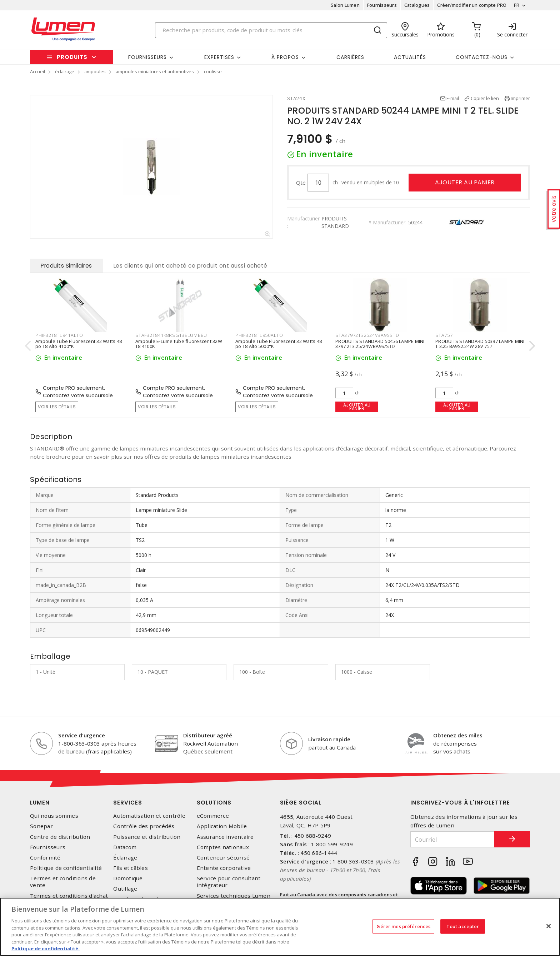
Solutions (214, 803)
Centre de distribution (60, 837)
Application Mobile (222, 826)
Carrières (350, 57)
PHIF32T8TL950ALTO (259, 335)
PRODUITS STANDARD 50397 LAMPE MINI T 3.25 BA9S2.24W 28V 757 (480, 344)
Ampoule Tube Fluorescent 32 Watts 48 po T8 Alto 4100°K (79, 344)
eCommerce (213, 816)
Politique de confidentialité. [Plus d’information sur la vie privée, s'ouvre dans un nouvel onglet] (46, 948)
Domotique (128, 878)
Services (128, 803)
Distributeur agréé (208, 735)
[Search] (271, 30)
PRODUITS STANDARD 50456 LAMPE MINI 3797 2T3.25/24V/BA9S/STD (380, 344)
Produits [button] (72, 57)
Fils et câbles (131, 868)
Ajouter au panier (465, 182)
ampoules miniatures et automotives (155, 71)
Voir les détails (57, 407)
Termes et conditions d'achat (69, 896)
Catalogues (417, 5)
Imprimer (520, 98)
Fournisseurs (382, 5)
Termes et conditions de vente (63, 882)
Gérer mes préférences (403, 926)
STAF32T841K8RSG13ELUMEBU (171, 335)
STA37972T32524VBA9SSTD (367, 335)
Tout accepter (463, 926)
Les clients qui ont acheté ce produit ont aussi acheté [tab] (191, 266)
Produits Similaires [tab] (66, 266)
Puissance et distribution (147, 837)
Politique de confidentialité (66, 868)
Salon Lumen (345, 5)
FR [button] (517, 5)
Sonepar (41, 826)
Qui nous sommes (54, 816)
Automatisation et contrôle (149, 816)
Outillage (125, 889)
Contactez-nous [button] (482, 57)
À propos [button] (285, 57)
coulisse (213, 71)
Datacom (125, 847)
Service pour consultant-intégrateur (230, 882)
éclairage (65, 71)
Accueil (37, 71)
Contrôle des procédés (144, 826)
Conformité (45, 858)
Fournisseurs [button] (147, 57)
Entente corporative (224, 868)
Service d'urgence (82, 735)
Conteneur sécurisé (223, 858)
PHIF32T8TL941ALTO (59, 335)
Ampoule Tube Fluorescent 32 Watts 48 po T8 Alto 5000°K (279, 344)
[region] (280, 927)
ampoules (95, 71)
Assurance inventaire (225, 837)
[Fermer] (549, 926)
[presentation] (28, 345)
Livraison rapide (329, 739)
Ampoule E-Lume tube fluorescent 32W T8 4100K (179, 344)
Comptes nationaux (223, 847)
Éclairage (125, 858)
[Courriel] (452, 839)
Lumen (40, 803)
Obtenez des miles (458, 735)
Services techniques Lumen (234, 896)
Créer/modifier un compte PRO (472, 5)
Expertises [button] (219, 57)
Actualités (410, 57)
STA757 (444, 335)
